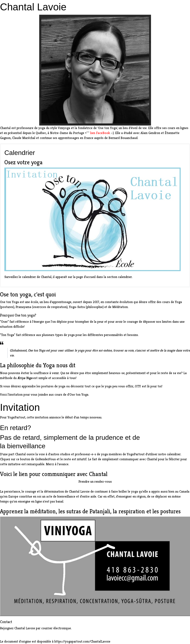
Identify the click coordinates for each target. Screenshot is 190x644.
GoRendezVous (45, 459)
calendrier (174, 454)
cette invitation (38, 417)
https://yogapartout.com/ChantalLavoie (82, 641)
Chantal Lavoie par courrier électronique (43, 628)
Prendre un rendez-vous (95, 481)
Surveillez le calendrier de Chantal (28, 277)
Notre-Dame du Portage (67, 133)
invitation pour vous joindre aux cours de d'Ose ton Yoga (49, 394)
